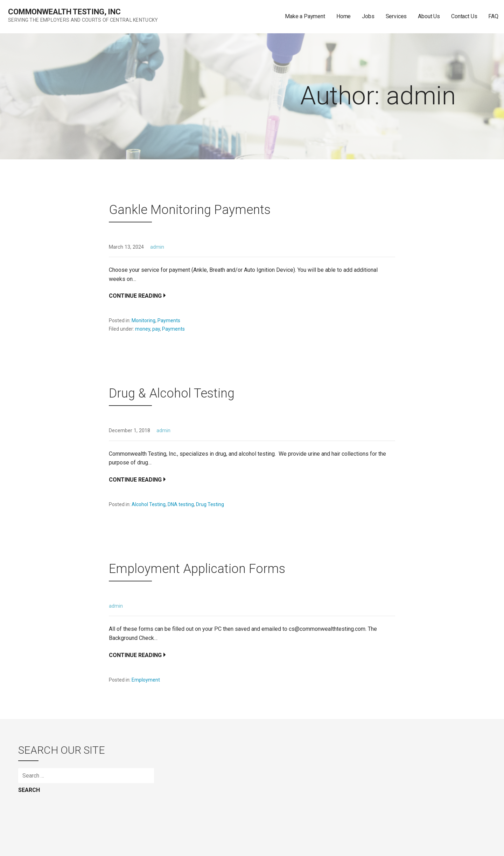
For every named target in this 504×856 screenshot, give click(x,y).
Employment (146, 680)
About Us (429, 16)
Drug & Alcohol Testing (172, 393)
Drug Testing (210, 504)
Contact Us (464, 16)
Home (344, 16)
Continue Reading (135, 296)
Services (396, 16)
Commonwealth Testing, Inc (64, 12)
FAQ (493, 16)
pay (156, 329)
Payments (169, 320)
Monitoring (143, 320)
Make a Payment (305, 16)
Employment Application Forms (197, 569)
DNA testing (181, 504)
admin (157, 247)
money (143, 329)
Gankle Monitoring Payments (190, 210)
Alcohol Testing (149, 504)
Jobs (368, 16)
